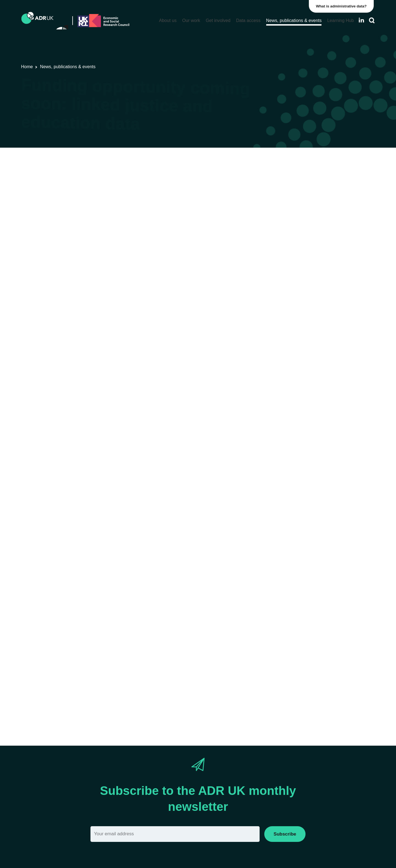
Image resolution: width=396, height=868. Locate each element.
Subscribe (285, 834)
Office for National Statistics (204, 177)
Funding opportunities (120, 177)
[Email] (175, 834)
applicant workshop (193, 697)
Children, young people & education (272, 177)
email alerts (257, 311)
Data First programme (157, 402)
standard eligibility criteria (137, 624)
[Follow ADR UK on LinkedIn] (361, 20)
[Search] (372, 20)
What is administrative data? (343, 6)
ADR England (159, 177)
